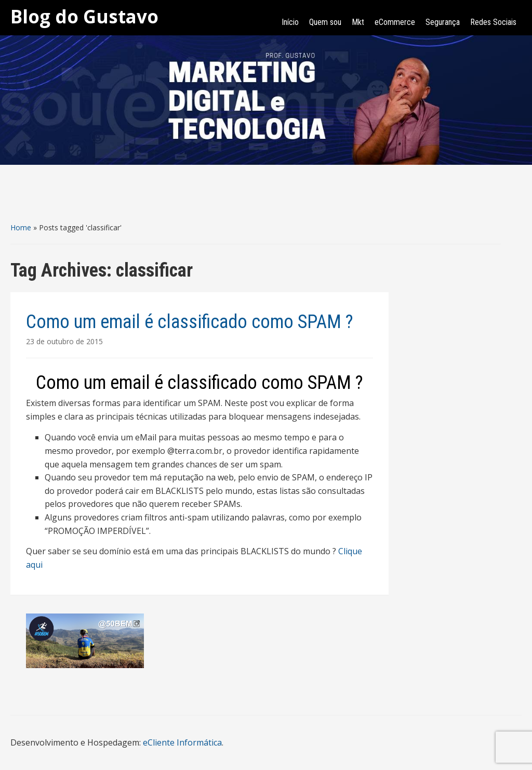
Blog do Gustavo (84, 16)
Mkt (358, 22)
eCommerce (395, 22)
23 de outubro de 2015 (64, 341)
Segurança (443, 22)
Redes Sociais (493, 22)
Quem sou (325, 22)
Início (290, 22)
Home (21, 227)
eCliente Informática (182, 742)
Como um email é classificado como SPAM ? (190, 322)
